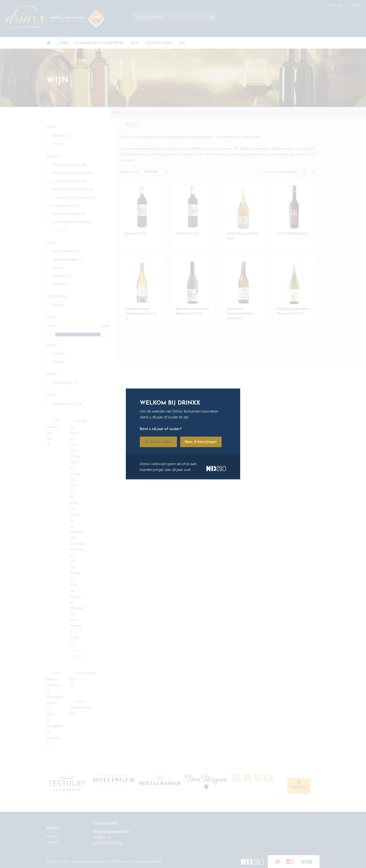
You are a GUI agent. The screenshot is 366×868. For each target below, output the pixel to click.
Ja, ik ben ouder (158, 442)
